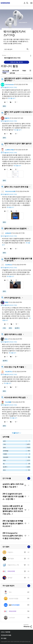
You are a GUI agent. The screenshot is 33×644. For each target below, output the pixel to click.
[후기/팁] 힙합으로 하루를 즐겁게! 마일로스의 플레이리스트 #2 (13, 524)
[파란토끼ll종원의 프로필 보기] (14, 599)
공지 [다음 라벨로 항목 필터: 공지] (4, 441)
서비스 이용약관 (6, 632)
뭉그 (7, 339)
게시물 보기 (12, 98)
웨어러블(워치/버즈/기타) (9, 87)
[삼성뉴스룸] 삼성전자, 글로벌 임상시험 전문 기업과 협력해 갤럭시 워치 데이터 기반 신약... (13, 510)
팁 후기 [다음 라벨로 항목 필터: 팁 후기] (5, 467)
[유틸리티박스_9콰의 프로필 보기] (13, 565)
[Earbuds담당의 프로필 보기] (16, 605)
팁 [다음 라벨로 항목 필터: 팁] (4, 464)
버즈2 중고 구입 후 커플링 (14, 367)
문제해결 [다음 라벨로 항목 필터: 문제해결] (6, 451)
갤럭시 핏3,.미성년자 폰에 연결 (16, 187)
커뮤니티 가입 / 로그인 (16, 62)
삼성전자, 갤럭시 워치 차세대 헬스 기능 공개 (13, 485)
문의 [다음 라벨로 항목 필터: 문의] (4, 448)
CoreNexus (9, 265)
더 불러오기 (16, 433)
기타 (4, 328)
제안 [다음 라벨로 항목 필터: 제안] (4, 460)
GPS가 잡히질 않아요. (13, 298)
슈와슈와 (8, 233)
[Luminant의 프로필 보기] (12, 618)
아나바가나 (9, 372)
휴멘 (7, 302)
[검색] (17, 49)
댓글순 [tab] (24, 71)
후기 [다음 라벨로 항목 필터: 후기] (4, 470)
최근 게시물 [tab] (6, 71)
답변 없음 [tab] (12, 73)
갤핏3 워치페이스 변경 (13, 334)
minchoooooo (10, 85)
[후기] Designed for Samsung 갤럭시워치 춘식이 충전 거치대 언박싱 (13, 536)
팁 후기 (17, 328)
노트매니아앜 (9, 150)
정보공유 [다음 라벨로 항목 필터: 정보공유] (6, 457)
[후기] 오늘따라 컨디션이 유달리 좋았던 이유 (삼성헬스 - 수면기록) (13, 496)
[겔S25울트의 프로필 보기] (11, 559)
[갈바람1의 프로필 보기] (10, 578)
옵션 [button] (28, 56)
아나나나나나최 (10, 191)
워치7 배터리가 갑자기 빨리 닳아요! (18, 143)
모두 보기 (17, 478)
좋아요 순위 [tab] (16, 71)
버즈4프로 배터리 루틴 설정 (15, 397)
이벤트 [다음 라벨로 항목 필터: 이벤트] (5, 454)
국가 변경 (4, 638)
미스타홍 (8, 402)
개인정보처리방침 (6, 635)
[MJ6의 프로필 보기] (10, 592)
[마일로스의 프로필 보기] (10, 552)
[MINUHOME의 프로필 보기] (11, 571)
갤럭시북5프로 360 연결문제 (15, 229)
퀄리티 (7, 118)
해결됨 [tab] (4, 73)
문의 (4, 106)
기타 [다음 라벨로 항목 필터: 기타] (4, 444)
